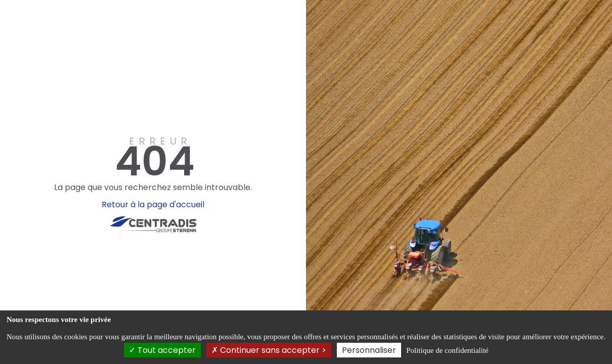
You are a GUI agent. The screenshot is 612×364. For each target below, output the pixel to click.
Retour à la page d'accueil (153, 204)
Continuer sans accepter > (269, 350)
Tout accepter (162, 350)
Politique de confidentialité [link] (447, 350)
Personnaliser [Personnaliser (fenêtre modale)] (369, 350)
